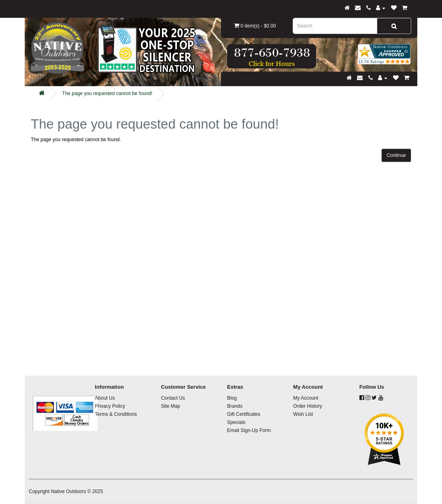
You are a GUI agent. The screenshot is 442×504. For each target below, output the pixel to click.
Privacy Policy (110, 406)
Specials (236, 422)
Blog (232, 398)
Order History (307, 406)
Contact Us (173, 398)
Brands (235, 406)
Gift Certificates (244, 414)
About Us (105, 398)
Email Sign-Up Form (249, 430)
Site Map (171, 406)
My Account (306, 398)
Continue (396, 155)
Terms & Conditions (116, 414)
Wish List (303, 414)
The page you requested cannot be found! (107, 93)
